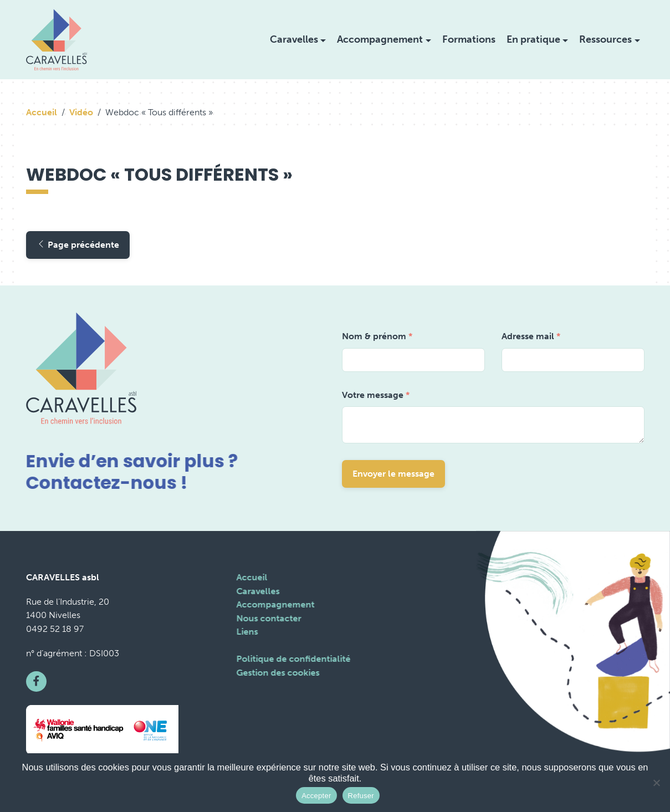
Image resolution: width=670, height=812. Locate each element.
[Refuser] (656, 783)
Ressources (605, 39)
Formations (469, 39)
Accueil (42, 112)
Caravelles (294, 39)
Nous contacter (267, 618)
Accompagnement (380, 39)
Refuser (361, 796)
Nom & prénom (377, 336)
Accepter (316, 796)
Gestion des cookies (277, 673)
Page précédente (78, 245)
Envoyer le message (393, 474)
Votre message (376, 395)
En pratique (533, 39)
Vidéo (81, 112)
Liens (246, 632)
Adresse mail (531, 336)
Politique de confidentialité (292, 659)
